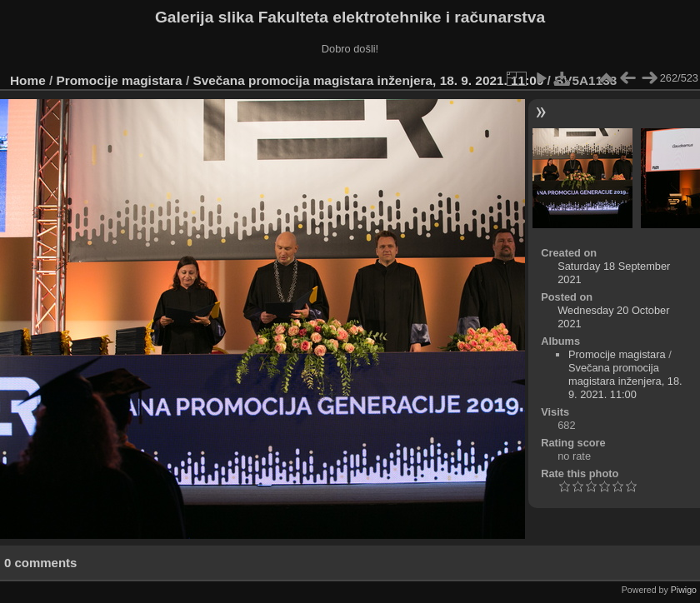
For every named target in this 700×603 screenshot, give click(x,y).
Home (28, 80)
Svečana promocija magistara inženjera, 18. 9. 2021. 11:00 (368, 80)
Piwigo (684, 590)
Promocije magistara (120, 80)
